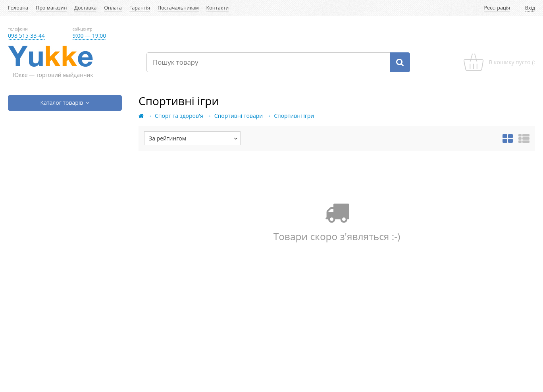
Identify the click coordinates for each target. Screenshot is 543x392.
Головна (18, 8)
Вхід (530, 8)
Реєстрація (497, 8)
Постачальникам (178, 8)
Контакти (218, 8)
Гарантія (140, 8)
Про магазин (51, 8)
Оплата (113, 8)
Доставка (85, 8)
